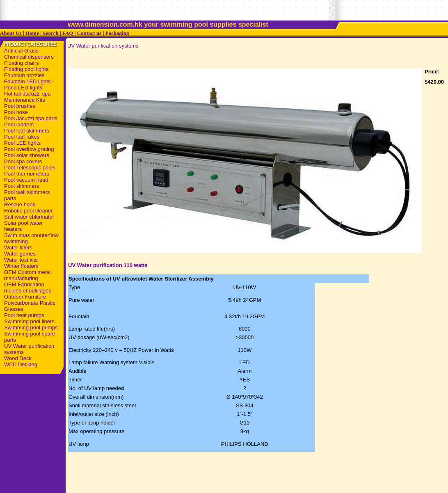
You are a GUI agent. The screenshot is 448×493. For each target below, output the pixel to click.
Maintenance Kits (25, 100)
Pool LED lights (22, 143)
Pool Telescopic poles (30, 168)
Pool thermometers (27, 174)
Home (32, 33)
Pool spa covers (23, 161)
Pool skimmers (22, 186)
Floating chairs (22, 63)
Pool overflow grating (29, 149)
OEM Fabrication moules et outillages (28, 288)
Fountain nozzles (24, 75)
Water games (20, 254)
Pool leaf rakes (22, 137)
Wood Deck (18, 358)
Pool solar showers (27, 155)
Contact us (89, 33)
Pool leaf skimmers (27, 131)
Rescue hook (20, 204)
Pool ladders (19, 124)
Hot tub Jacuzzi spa (27, 94)
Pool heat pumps (24, 315)
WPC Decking (21, 364)
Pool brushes (20, 106)
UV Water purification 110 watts (108, 265)
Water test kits (21, 260)
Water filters (18, 248)
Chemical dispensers (29, 57)
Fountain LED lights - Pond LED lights (29, 84)
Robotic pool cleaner (29, 211)
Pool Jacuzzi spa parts (31, 118)
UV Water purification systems (103, 46)
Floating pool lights (26, 69)
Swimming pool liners (29, 321)
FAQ (68, 33)
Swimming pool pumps (31, 328)
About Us (11, 33)
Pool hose (16, 112)
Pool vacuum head (26, 180)
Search (50, 33)
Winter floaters (21, 266)
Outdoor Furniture (25, 297)
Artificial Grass (21, 51)
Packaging (117, 33)
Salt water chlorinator (29, 217)
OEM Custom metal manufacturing (27, 275)
